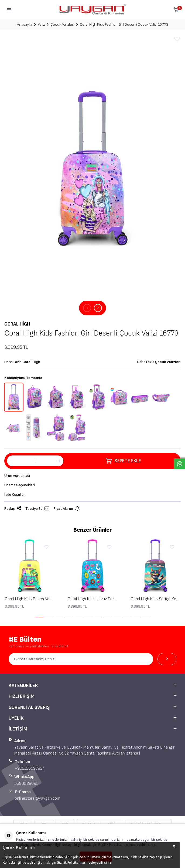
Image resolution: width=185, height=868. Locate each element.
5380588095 (26, 784)
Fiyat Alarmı (67, 509)
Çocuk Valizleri (62, 24)
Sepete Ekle (123, 461)
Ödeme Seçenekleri (20, 485)
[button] (87, 308)
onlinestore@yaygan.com (38, 798)
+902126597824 (30, 768)
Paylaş (13, 509)
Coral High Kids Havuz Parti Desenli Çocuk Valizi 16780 (92, 599)
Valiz (41, 24)
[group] (92, 169)
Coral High (17, 324)
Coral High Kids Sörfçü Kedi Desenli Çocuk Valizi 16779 (155, 599)
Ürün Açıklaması (17, 476)
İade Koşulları (15, 495)
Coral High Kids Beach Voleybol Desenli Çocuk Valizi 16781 (30, 599)
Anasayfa (25, 24)
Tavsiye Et (37, 509)
